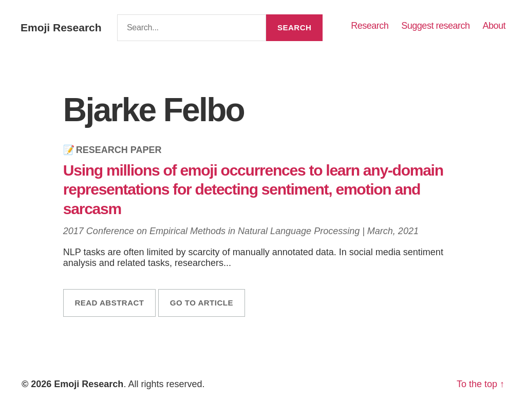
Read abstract (109, 303)
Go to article (202, 303)
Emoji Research (61, 27)
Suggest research (435, 26)
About (494, 26)
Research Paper (119, 150)
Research (370, 26)
